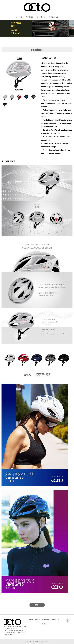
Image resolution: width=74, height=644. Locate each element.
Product (29, 17)
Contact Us (53, 17)
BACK (37, 605)
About (19, 17)
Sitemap (44, 624)
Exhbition (41, 17)
